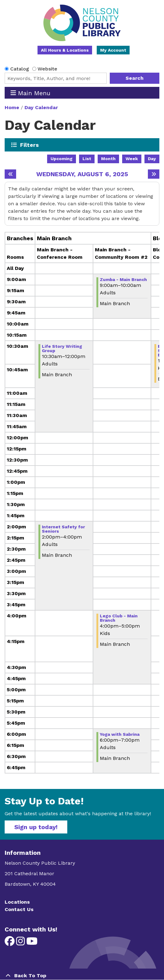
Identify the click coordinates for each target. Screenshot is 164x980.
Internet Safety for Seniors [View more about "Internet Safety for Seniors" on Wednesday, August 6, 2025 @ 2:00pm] (63, 529)
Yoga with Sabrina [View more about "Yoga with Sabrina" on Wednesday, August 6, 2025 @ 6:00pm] (120, 734)
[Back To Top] (82, 976)
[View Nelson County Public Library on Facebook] (10, 943)
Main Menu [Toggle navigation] (31, 93)
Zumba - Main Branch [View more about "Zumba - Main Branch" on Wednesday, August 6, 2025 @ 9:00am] (123, 279)
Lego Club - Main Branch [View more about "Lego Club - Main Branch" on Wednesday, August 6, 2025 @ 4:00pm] (119, 618)
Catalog (20, 69)
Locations (17, 902)
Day (152, 159)
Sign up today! (36, 827)
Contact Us (19, 909)
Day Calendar (41, 107)
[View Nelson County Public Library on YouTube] (32, 943)
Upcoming (62, 159)
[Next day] (154, 174)
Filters (30, 145)
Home (12, 107)
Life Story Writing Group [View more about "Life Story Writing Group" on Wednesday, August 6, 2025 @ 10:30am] (62, 348)
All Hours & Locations (65, 50)
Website (47, 69)
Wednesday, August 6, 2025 (82, 174)
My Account (113, 50)
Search (135, 78)
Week (132, 159)
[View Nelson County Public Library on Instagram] (21, 943)
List (87, 159)
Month (108, 159)
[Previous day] (10, 174)
